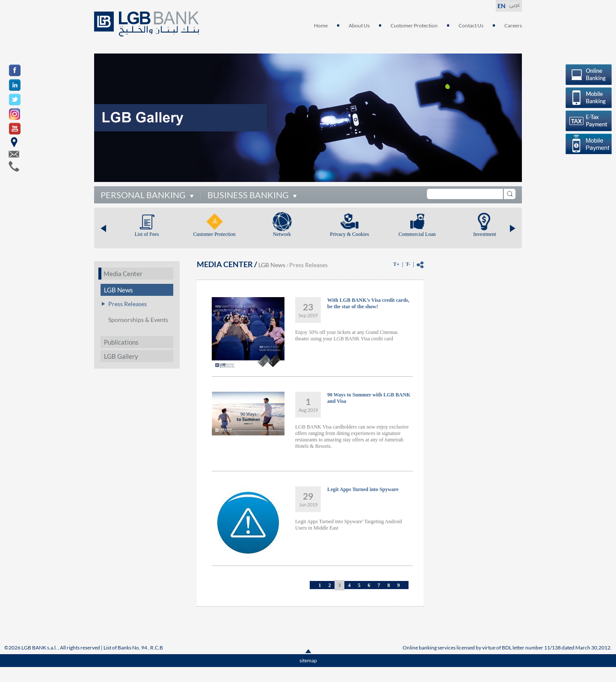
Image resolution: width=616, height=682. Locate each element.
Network (282, 234)
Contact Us (471, 25)
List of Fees (147, 234)
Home (321, 25)
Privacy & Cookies (349, 234)
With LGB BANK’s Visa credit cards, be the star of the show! (368, 303)
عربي (515, 4)
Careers (513, 25)
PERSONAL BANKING (143, 195)
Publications (121, 342)
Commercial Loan (417, 234)
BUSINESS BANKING (248, 195)
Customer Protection (414, 25)
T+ (396, 264)
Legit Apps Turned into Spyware (363, 489)
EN (502, 6)
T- (408, 264)
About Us (359, 25)
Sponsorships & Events (138, 320)
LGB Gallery (121, 356)
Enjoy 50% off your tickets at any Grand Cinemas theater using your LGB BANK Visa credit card (346, 335)
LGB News (118, 290)
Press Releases (127, 304)
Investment (484, 234)
